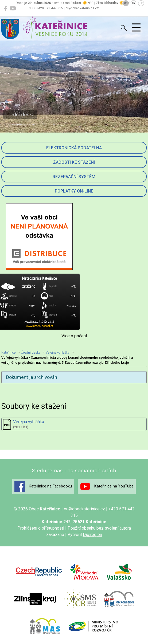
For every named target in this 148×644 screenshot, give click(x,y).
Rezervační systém (74, 177)
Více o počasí (74, 336)
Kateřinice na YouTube (107, 486)
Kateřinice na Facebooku (43, 486)
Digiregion (92, 535)
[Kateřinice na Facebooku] (5, 9)
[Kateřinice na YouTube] (13, 9)
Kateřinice (8, 352)
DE (141, 3)
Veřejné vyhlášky (58, 352)
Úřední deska (31, 352)
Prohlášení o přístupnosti (41, 528)
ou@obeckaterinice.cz (84, 509)
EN (134, 3)
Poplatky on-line (74, 191)
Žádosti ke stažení (74, 162)
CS (126, 3)
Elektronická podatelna (74, 148)
